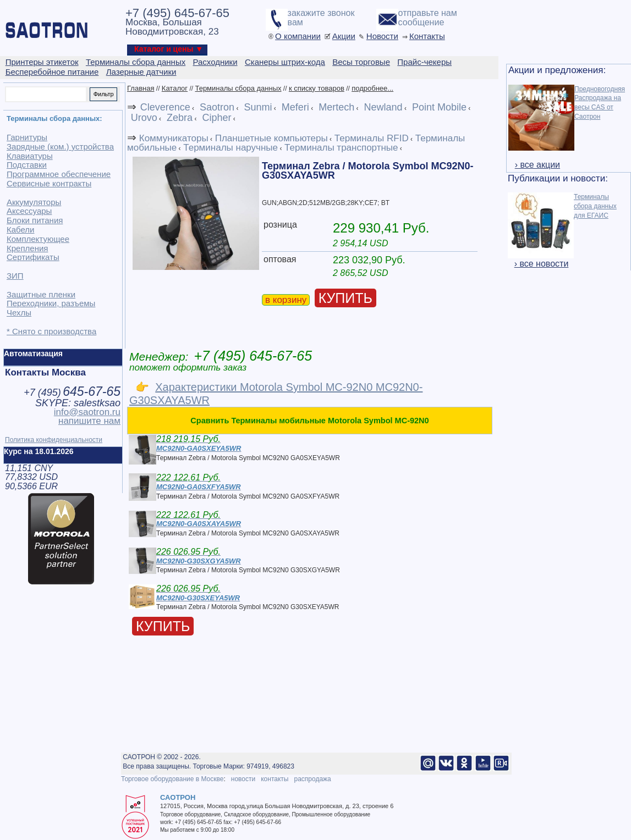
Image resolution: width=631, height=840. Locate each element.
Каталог (175, 88)
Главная (141, 88)
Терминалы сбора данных (238, 88)
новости (243, 779)
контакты (275, 779)
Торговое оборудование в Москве (172, 779)
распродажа (312, 779)
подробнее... (372, 88)
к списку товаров (317, 88)
